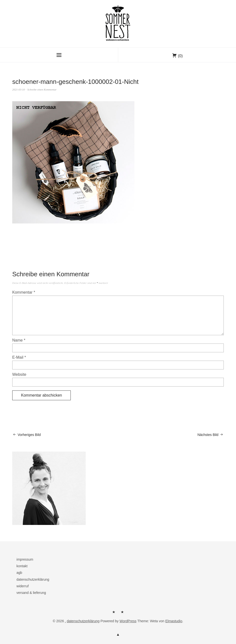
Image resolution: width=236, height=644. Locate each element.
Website (19, 374)
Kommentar (24, 292)
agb (19, 573)
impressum (25, 559)
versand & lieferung (31, 593)
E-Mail (19, 357)
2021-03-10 (18, 89)
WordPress (128, 621)
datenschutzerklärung (33, 579)
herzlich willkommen (114, 614)
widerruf (23, 586)
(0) (180, 56)
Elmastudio (174, 621)
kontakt (22, 566)
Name (19, 340)
